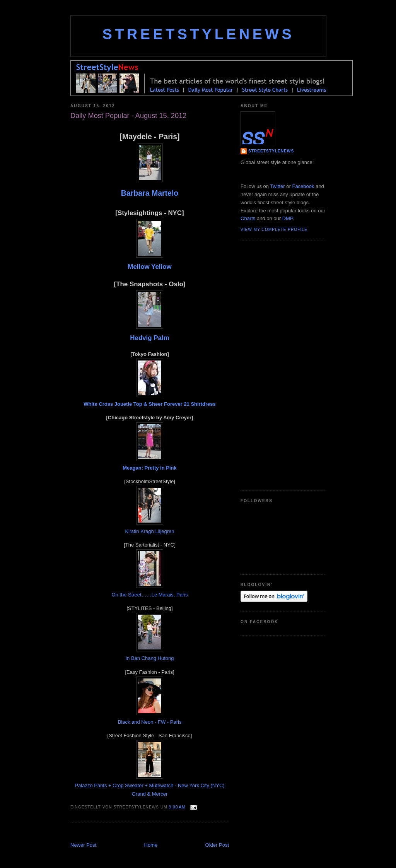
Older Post (217, 845)
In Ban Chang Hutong (149, 658)
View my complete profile (274, 230)
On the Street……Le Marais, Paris (149, 595)
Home (151, 845)
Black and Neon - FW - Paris (150, 722)
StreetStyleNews (198, 34)
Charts (248, 218)
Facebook (303, 186)
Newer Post (83, 845)
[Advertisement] (161, 833)
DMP (288, 218)
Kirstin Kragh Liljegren (149, 531)
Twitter (277, 186)
